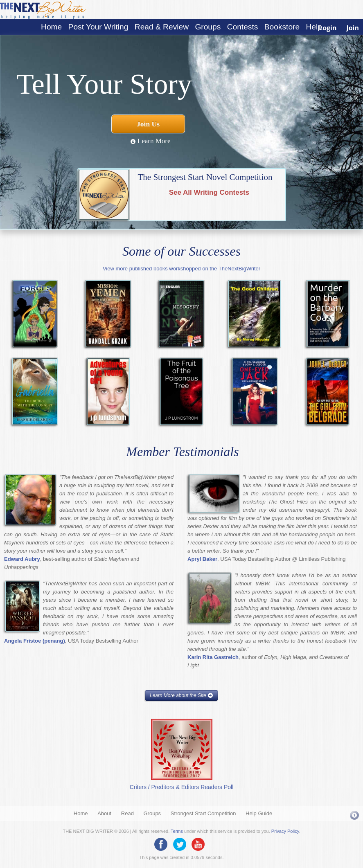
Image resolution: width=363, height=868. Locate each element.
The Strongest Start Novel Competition (205, 177)
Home (51, 27)
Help (314, 27)
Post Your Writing (98, 27)
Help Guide (259, 813)
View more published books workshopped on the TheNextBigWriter (181, 269)
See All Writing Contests (209, 192)
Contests (243, 27)
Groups (208, 27)
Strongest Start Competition (203, 813)
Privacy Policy (285, 831)
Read (127, 813)
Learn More (150, 141)
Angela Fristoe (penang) (35, 641)
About (104, 813)
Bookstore (282, 27)
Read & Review (162, 27)
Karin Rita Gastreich (213, 657)
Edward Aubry (22, 559)
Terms (177, 831)
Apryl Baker (202, 559)
